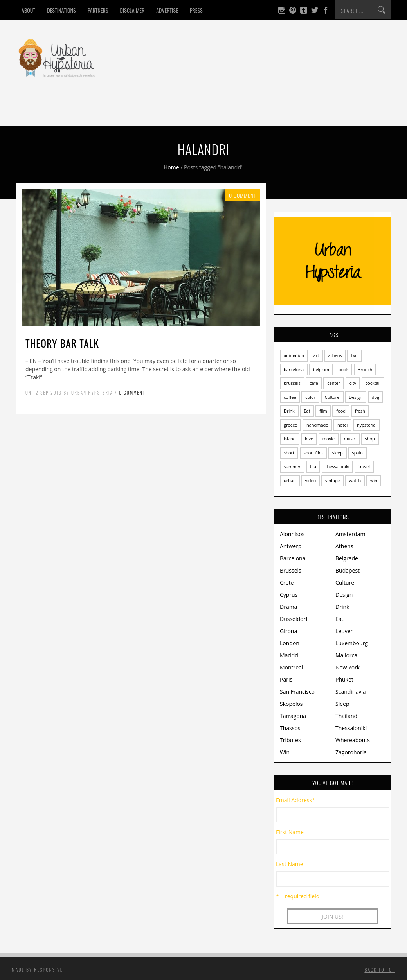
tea (313, 466)
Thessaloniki (351, 728)
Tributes (290, 740)
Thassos (290, 728)
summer (292, 466)
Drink (89, 111)
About (28, 10)
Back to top (380, 970)
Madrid (289, 655)
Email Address (295, 800)
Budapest (348, 570)
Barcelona (293, 558)
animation (294, 355)
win (374, 480)
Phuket (344, 679)
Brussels (291, 570)
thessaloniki (338, 466)
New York (348, 667)
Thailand (346, 716)
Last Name (290, 864)
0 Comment (132, 393)
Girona (288, 631)
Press (196, 10)
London (290, 643)
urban (290, 480)
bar (354, 355)
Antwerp (291, 546)
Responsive (49, 970)
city (353, 383)
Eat (61, 111)
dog (375, 397)
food (341, 411)
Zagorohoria (351, 752)
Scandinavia (351, 692)
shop (370, 439)
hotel (342, 425)
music (350, 439)
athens (335, 355)
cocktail (373, 383)
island (290, 439)
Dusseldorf (294, 619)
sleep (338, 453)
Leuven (345, 631)
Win (222, 111)
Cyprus (289, 595)
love (309, 439)
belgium (321, 369)
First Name (290, 832)
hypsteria (366, 425)
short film (313, 453)
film (323, 411)
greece (290, 425)
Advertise (167, 10)
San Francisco (297, 692)
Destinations (61, 10)
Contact (255, 111)
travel (364, 466)
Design (154, 111)
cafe (314, 383)
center (334, 383)
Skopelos (291, 704)
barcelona (294, 369)
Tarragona (293, 716)
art (316, 355)
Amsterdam (350, 534)
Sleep (121, 111)
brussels (292, 383)
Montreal (292, 667)
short (289, 453)
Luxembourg (352, 643)
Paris (286, 679)
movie (329, 439)
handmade (317, 425)
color (310, 397)
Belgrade (347, 558)
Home (33, 111)
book (344, 369)
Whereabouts (353, 740)
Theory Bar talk (62, 343)
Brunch (365, 369)
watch (355, 480)
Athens (344, 546)
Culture (190, 111)
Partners (98, 10)
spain (357, 453)
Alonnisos (292, 534)
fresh (360, 411)
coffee (290, 397)
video (310, 480)
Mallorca (346, 655)
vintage (332, 480)
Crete (287, 582)
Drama (288, 607)
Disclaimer (132, 10)
